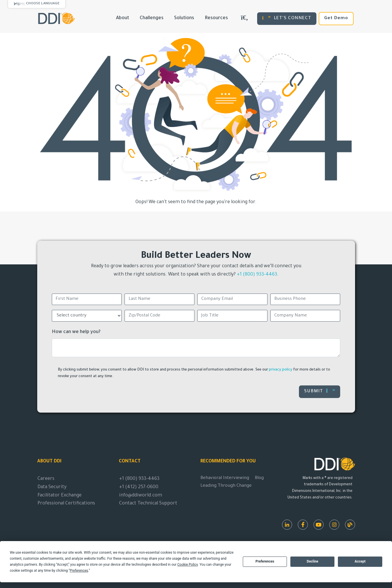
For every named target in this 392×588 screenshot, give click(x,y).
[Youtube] (319, 525)
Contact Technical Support (148, 504)
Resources (216, 18)
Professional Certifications (66, 504)
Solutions (184, 18)
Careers (46, 479)
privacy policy (281, 370)
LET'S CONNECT (287, 18)
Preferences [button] (79, 571)
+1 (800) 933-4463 (257, 275)
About (123, 18)
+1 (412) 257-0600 (139, 487)
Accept (360, 561)
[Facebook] (303, 525)
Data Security (52, 487)
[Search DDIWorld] (245, 19)
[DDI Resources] (350, 525)
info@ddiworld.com (141, 496)
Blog (259, 478)
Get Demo (336, 18)
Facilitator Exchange (60, 496)
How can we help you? (76, 332)
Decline (312, 561)
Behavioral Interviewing (225, 478)
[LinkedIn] (287, 525)
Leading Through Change (226, 486)
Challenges (152, 18)
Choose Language (43, 4)
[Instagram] (334, 525)
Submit (320, 391)
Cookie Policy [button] (187, 565)
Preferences (265, 561)
